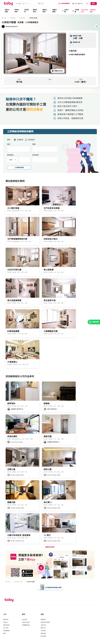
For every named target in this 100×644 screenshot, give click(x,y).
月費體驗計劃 (26, 625)
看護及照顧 (55, 11)
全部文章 (43, 625)
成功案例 (22, 18)
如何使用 (25, 620)
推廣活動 (43, 633)
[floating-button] (50, 588)
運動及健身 (45, 11)
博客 (4, 633)
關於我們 (6, 620)
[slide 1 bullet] (32, 72)
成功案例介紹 (18, 582)
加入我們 (6, 628)
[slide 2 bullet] (34, 72)
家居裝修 (27, 11)
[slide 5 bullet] (38, 72)
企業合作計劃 (26, 622)
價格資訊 (43, 620)
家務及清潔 (17, 11)
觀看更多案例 (50, 547)
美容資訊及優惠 (45, 622)
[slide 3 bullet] (35, 72)
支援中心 (6, 622)
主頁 (4, 18)
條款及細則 (6, 625)
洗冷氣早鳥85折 (84, 11)
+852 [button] (11, 160)
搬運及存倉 (35, 11)
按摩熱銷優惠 (93, 11)
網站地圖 (43, 636)
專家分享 (43, 628)
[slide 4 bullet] (36, 72)
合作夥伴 (43, 631)
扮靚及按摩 (7, 11)
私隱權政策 (6, 631)
